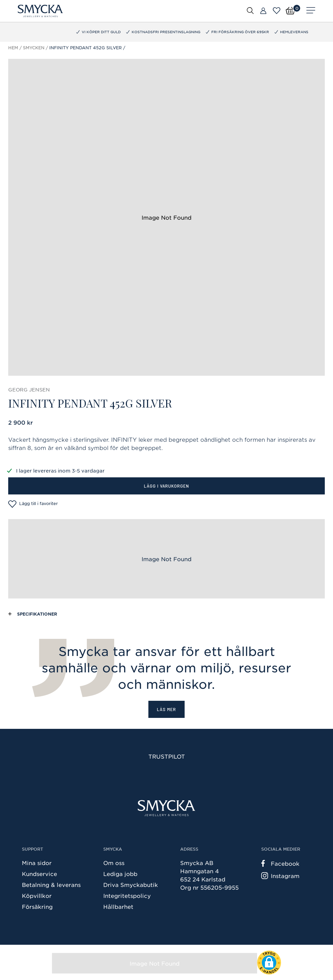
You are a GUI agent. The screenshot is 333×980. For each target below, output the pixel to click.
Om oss (114, 863)
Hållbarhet (118, 906)
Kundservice (39, 874)
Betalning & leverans (51, 885)
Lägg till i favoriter (33, 504)
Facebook (280, 863)
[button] (269, 963)
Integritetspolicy (127, 895)
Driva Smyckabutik (131, 885)
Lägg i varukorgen (166, 486)
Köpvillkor (37, 895)
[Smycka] (40, 11)
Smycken (34, 48)
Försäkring (37, 906)
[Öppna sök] (250, 10)
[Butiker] (263, 11)
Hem (13, 48)
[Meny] (311, 11)
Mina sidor (37, 863)
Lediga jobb (120, 874)
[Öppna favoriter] (277, 11)
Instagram (280, 876)
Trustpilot (167, 756)
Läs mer (166, 709)
